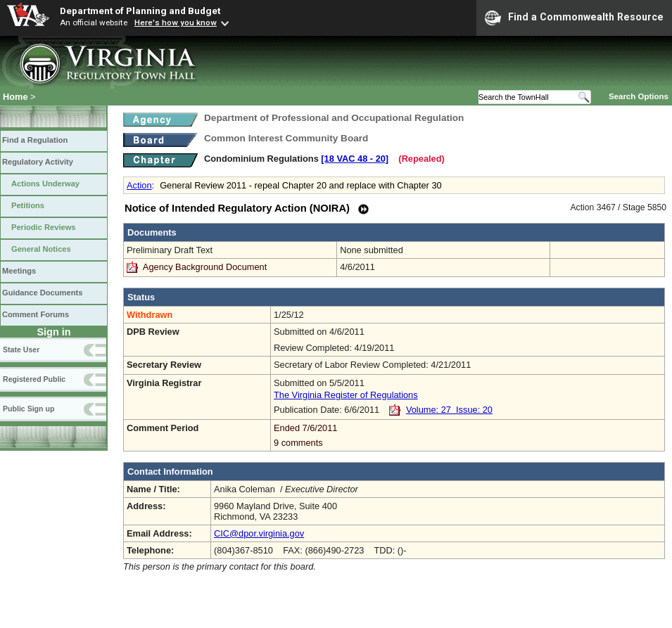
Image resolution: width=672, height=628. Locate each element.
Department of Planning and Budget (140, 11)
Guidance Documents (42, 293)
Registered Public (34, 379)
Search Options (639, 96)
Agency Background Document (205, 267)
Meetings (19, 271)
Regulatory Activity (38, 162)
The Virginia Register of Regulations (346, 395)
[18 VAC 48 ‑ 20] (355, 159)
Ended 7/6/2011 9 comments (468, 435)
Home (15, 97)
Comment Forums (36, 314)
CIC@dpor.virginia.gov (259, 533)
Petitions (28, 205)
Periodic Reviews (44, 227)
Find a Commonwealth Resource (574, 18)
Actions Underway (45, 184)
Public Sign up (28, 409)
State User (21, 350)
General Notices (41, 249)
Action (139, 185)
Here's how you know (176, 23)
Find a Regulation (35, 140)
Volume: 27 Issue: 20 (449, 410)
